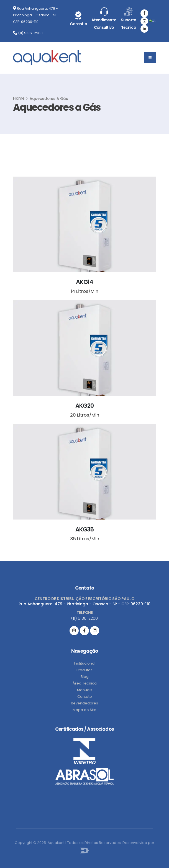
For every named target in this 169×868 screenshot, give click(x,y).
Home (19, 98)
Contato (85, 697)
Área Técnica (85, 683)
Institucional (85, 663)
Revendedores (84, 703)
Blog (85, 677)
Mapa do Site (84, 710)
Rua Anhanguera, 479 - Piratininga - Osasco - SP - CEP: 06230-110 (37, 15)
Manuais (85, 690)
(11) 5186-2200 (28, 33)
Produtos (84, 670)
